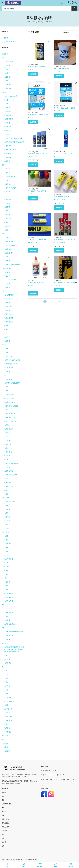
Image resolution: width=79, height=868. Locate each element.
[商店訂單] (69, 32)
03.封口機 (7, 659)
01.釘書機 (7, 272)
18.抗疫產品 (8, 732)
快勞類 (4, 92)
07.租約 (6, 694)
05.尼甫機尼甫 (8, 597)
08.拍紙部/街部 (8, 322)
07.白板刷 (7, 371)
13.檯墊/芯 (7, 713)
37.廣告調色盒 (8, 486)
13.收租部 (7, 341)
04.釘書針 (7, 284)
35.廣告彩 (7, 479)
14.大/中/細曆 (8, 716)
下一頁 (58, 302)
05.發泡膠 (7, 517)
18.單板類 (7, 161)
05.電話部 (7, 310)
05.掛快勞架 (8, 111)
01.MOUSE (7, 671)
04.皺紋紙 (7, 73)
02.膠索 (6, 540)
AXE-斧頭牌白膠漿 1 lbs (62, 68)
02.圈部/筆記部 (8, 299)
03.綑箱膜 (5, 54)
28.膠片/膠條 (8, 452)
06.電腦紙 (7, 257)
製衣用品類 (5, 532)
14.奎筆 (6, 222)
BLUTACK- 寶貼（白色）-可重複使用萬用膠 (42, 114)
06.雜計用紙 (8, 314)
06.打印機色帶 (8, 601)
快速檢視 (33, 74)
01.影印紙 (7, 238)
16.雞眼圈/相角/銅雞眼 (11, 406)
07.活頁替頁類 (8, 119)
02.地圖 (6, 674)
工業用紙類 (5, 823)
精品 (3, 739)
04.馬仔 (6, 513)
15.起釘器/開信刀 (9, 402)
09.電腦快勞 (8, 127)
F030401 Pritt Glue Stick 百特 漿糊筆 (66, 240)
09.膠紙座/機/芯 (9, 379)
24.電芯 (6, 436)
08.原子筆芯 (8, 199)
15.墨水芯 (7, 226)
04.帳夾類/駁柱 (8, 108)
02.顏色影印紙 (8, 241)
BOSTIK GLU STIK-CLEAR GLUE (38, 154)
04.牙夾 (6, 547)
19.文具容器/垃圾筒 (10, 417)
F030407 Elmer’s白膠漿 (36, 282)
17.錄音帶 (7, 728)
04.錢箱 (6, 682)
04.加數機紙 (8, 249)
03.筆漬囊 (7, 639)
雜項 (3, 667)
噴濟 (3, 628)
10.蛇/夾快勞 (8, 130)
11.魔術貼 (7, 574)
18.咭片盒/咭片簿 (9, 414)
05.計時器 (7, 686)
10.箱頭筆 (7, 207)
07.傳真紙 (7, 260)
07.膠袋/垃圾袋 (8, 524)
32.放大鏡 (7, 467)
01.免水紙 (7, 65)
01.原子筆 (7, 169)
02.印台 (6, 352)
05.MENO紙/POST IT (10, 364)
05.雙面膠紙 (8, 77)
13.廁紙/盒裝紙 (8, 394)
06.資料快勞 (8, 115)
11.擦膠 (6, 387)
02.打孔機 (7, 276)
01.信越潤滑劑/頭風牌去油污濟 (14, 632)
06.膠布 (6, 81)
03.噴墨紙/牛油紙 (9, 245)
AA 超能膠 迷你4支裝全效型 (37, 67)
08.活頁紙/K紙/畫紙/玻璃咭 (12, 264)
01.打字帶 (7, 582)
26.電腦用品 (8, 444)
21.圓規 (6, 425)
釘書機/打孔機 (6, 268)
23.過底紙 (7, 433)
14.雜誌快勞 (8, 146)
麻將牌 (6, 747)
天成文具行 (20, 859)
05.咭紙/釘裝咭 (8, 253)
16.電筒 (6, 724)
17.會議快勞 (8, 157)
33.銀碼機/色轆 (8, 471)
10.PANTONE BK (9, 701)
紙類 (3, 234)
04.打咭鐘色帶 (8, 593)
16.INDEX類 (7, 153)
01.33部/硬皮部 (9, 295)
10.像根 (6, 570)
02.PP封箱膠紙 (8, 62)
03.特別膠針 (8, 544)
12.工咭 (6, 337)
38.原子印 (7, 490)
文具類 (40, 22)
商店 (34, 22)
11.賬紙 (6, 333)
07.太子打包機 (8, 559)
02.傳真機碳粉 (8, 612)
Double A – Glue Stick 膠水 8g (64, 154)
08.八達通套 (8, 697)
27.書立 (6, 448)
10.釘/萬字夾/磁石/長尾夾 (12, 383)
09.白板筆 (7, 203)
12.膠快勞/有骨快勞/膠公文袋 (13, 138)
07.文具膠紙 (8, 85)
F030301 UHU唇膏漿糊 (62, 197)
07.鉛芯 (6, 196)
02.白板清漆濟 (8, 635)
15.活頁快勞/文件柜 (10, 150)
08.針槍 (6, 563)
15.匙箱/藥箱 (8, 720)
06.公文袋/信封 (8, 368)
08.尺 (5, 375)
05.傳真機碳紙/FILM (10, 624)
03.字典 (6, 678)
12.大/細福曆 (8, 709)
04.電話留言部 (8, 306)
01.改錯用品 (8, 348)
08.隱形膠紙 (8, 88)
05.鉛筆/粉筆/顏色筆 (10, 188)
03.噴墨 (6, 616)
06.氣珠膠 (7, 521)
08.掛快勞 (7, 123)
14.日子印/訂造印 (9, 398)
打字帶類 (4, 578)
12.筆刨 (6, 391)
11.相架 (6, 705)
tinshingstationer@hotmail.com (56, 775)
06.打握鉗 (7, 555)
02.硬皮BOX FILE (9, 100)
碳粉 (3, 605)
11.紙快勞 (7, 134)
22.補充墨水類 (8, 429)
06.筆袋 (6, 690)
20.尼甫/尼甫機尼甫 (10, 421)
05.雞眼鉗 (7, 287)
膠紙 (3, 58)
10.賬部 (6, 329)
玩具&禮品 (5, 743)
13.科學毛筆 (8, 218)
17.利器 (6, 410)
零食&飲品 (5, 736)
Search (74, 8)
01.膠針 (6, 536)
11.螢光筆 (7, 211)
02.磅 (5, 655)
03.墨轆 (6, 590)
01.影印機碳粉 (8, 609)
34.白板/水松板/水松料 (11, 475)
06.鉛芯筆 (7, 192)
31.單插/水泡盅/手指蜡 (11, 463)
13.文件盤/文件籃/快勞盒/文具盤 (14, 142)
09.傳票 (6, 326)
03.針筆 (6, 180)
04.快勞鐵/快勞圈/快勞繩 (12, 360)
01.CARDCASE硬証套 (10, 96)
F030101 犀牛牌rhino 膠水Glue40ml (40, 191)
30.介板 (6, 459)
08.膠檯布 (7, 528)
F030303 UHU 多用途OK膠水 (37, 240)
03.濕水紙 (7, 69)
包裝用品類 (5, 498)
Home (29, 22)
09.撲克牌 (7, 751)
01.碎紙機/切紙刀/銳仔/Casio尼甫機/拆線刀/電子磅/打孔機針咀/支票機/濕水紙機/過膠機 (14, 649)
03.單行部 (7, 303)
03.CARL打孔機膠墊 (10, 280)
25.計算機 (7, 440)
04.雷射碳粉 (8, 620)
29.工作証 (7, 456)
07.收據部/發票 (8, 318)
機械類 (4, 643)
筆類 (3, 165)
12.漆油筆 (7, 215)
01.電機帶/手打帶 (9, 502)
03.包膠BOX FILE (9, 104)
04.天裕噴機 (8, 663)
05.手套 (6, 551)
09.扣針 (6, 567)
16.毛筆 (6, 230)
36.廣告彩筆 (8, 482)
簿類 (3, 291)
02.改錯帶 (7, 586)
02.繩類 (6, 505)
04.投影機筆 (8, 184)
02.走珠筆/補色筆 (9, 176)
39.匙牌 (6, 494)
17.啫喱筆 (7, 172)
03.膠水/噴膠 (31, 65)
